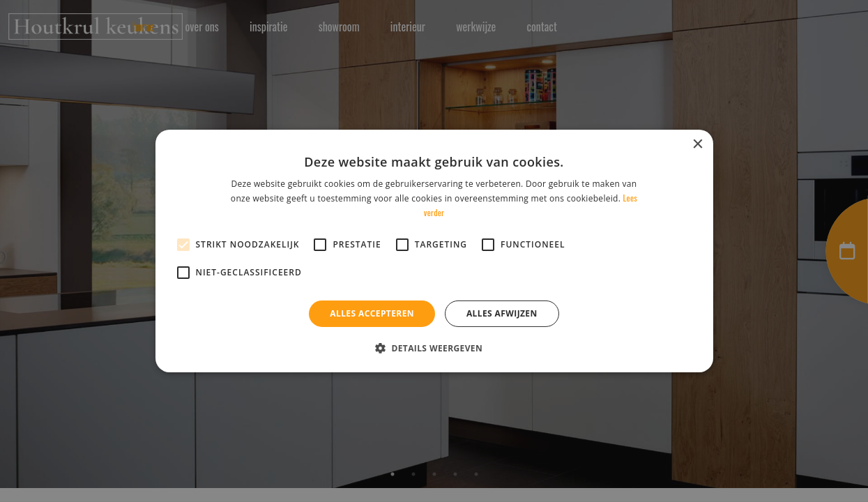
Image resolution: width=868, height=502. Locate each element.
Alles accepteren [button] (372, 313)
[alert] (434, 251)
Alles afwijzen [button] (502, 313)
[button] (434, 348)
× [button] (698, 145)
